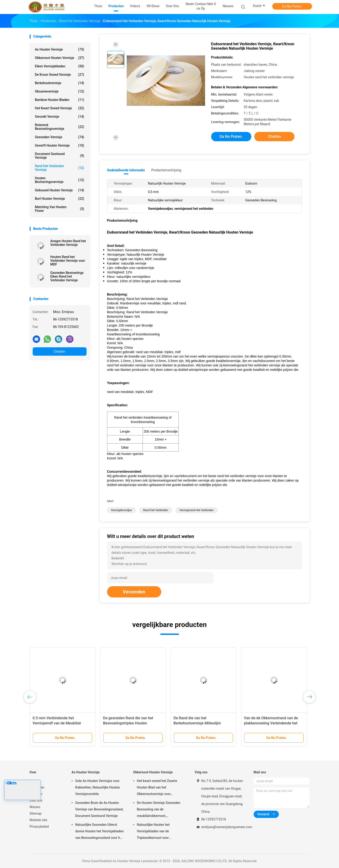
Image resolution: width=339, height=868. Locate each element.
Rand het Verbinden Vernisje (60, 168)
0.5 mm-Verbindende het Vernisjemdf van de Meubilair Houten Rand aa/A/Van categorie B (62, 723)
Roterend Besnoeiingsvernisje (60, 127)
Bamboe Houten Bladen (60, 100)
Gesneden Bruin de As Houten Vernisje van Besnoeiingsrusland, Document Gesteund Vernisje (100, 809)
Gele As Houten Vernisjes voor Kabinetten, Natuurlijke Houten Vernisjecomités (98, 787)
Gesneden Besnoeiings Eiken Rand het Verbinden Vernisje (67, 276)
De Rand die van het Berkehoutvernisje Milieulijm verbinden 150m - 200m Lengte (200, 723)
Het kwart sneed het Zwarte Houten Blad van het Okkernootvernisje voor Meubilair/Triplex (157, 788)
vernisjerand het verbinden (197, 510)
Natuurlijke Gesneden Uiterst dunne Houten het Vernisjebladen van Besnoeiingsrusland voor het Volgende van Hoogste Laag (100, 832)
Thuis (34, 781)
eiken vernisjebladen (60, 66)
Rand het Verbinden (156, 510)
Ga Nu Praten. (292, 6)
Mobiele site (38, 820)
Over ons (36, 800)
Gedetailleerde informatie (126, 170)
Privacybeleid (39, 827)
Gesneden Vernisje (60, 137)
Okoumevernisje (60, 91)
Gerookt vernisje (60, 117)
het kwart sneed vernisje (60, 108)
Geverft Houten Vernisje (60, 145)
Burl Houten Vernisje (60, 199)
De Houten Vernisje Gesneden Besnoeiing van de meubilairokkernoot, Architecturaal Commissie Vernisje (159, 810)
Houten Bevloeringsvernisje (60, 180)
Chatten (60, 351)
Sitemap (36, 813)
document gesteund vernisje (60, 156)
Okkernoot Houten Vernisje (60, 58)
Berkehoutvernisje (60, 83)
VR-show (36, 794)
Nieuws (35, 807)
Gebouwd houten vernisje (60, 190)
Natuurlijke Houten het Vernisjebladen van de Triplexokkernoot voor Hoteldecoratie (153, 832)
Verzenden (134, 592)
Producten (37, 787)
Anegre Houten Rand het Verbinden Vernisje (68, 243)
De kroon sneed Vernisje (60, 75)
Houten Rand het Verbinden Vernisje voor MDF (68, 261)
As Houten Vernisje (60, 49)
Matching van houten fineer (60, 209)
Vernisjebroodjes (122, 510)
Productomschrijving (166, 170)
